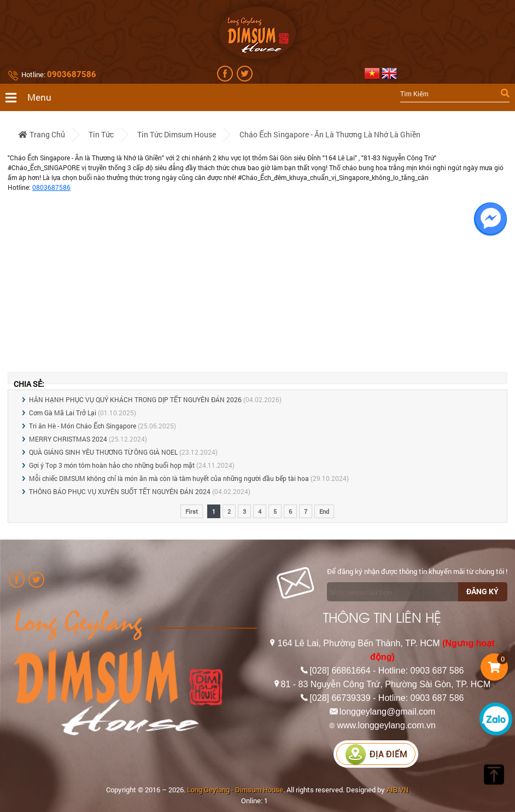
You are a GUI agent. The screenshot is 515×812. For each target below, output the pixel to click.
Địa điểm (376, 754)
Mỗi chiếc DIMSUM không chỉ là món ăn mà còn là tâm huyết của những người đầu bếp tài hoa (169, 478)
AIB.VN (397, 790)
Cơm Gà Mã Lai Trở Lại (63, 413)
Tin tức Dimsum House (177, 134)
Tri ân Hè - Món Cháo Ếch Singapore (83, 426)
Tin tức (101, 134)
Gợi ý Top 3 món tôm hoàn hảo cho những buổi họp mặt (112, 465)
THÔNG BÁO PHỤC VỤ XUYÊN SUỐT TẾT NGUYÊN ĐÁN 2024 (120, 491)
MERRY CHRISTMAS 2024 (68, 439)
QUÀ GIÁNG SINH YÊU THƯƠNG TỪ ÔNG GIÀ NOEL (103, 452)
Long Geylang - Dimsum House (235, 790)
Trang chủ (42, 134)
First (192, 511)
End (324, 511)
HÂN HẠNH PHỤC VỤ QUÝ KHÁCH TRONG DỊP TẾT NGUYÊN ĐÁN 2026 (135, 399)
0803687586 (51, 187)
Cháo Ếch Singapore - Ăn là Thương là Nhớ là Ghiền (330, 134)
